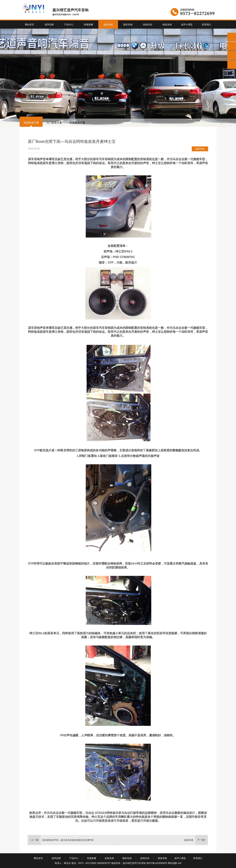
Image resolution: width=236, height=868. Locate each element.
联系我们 (206, 25)
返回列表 (200, 149)
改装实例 (108, 25)
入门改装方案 (54, 123)
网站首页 (29, 25)
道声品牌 (49, 25)
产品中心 (69, 25)
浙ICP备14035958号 (157, 863)
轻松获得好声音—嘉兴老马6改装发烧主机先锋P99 (68, 840)
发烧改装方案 (77, 123)
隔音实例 (128, 25)
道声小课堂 (187, 25)
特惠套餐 (88, 25)
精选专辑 (167, 25)
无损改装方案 (31, 123)
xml (179, 863)
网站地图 (172, 863)
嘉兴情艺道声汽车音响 (134, 863)
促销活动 (147, 25)
